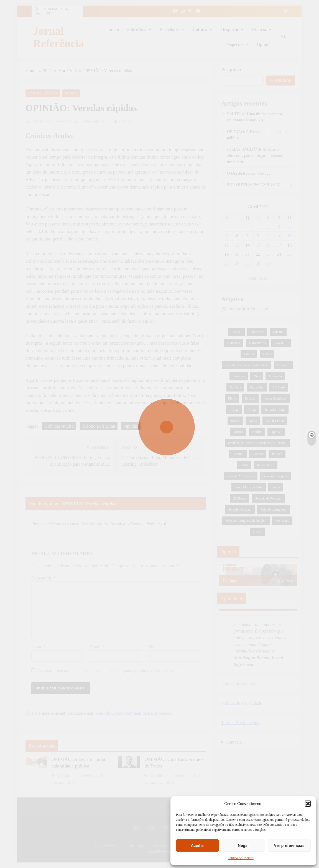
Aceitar (198, 846)
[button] (308, 804)
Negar (243, 846)
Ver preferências (289, 846)
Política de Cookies (240, 858)
